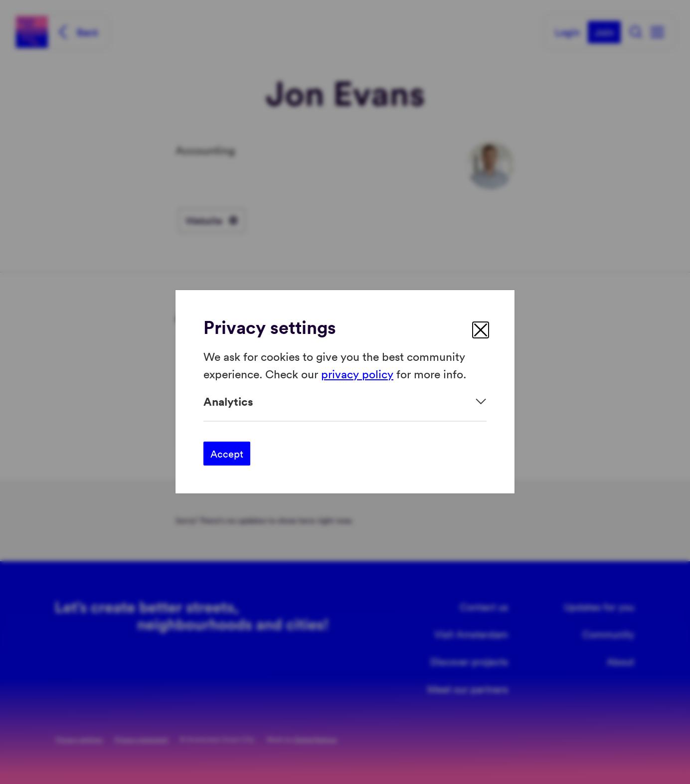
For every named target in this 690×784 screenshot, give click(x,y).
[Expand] (345, 401)
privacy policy (357, 374)
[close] (481, 330)
